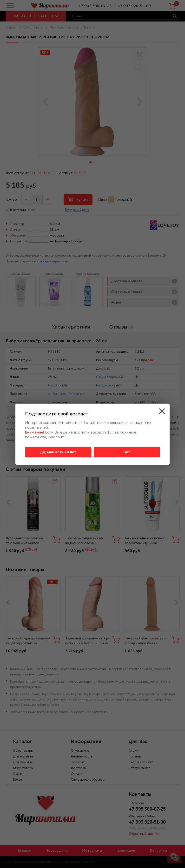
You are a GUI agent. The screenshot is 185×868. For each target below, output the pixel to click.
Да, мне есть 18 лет (58, 452)
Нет (127, 452)
